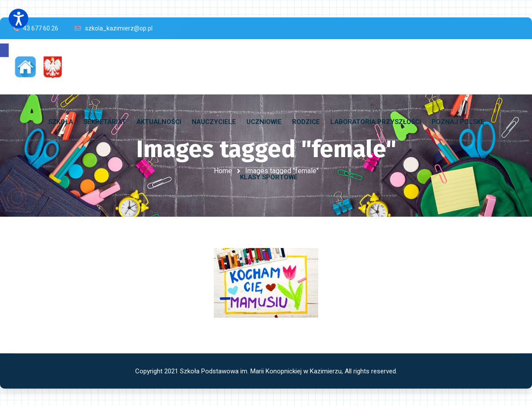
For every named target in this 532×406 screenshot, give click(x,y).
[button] (4, 50)
